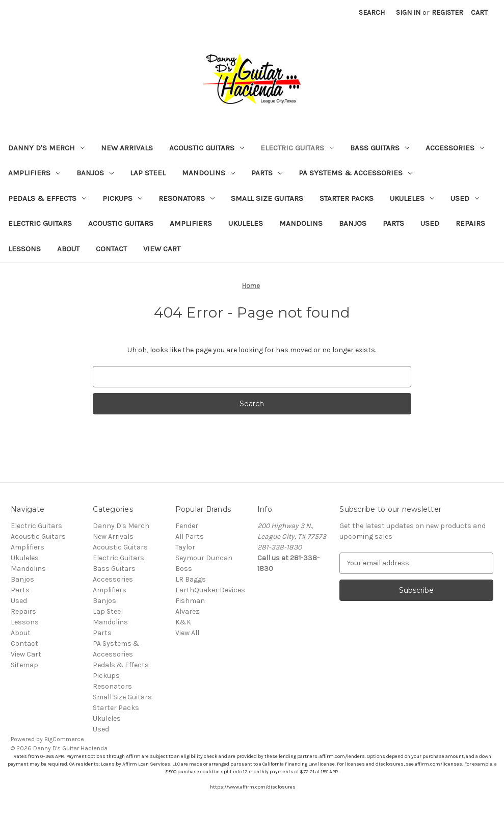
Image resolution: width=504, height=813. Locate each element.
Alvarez (187, 611)
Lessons (24, 249)
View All (187, 633)
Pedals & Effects (47, 198)
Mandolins (208, 173)
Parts (267, 173)
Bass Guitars (380, 148)
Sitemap (24, 665)
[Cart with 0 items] (479, 12)
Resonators (187, 198)
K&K (183, 622)
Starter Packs (347, 198)
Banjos (95, 173)
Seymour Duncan (204, 558)
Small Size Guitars (267, 198)
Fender (187, 526)
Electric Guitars (297, 148)
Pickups (122, 198)
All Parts (190, 536)
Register (447, 12)
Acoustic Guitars (207, 148)
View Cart (162, 249)
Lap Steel (148, 173)
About (68, 249)
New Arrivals (127, 148)
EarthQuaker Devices (210, 590)
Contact (111, 249)
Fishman (190, 601)
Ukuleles (412, 198)
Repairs (470, 223)
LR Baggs (191, 579)
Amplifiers (34, 173)
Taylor (185, 547)
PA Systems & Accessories (355, 173)
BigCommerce (64, 739)
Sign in (408, 12)
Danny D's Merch (46, 148)
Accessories (455, 148)
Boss (184, 569)
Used (465, 198)
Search (372, 12)
